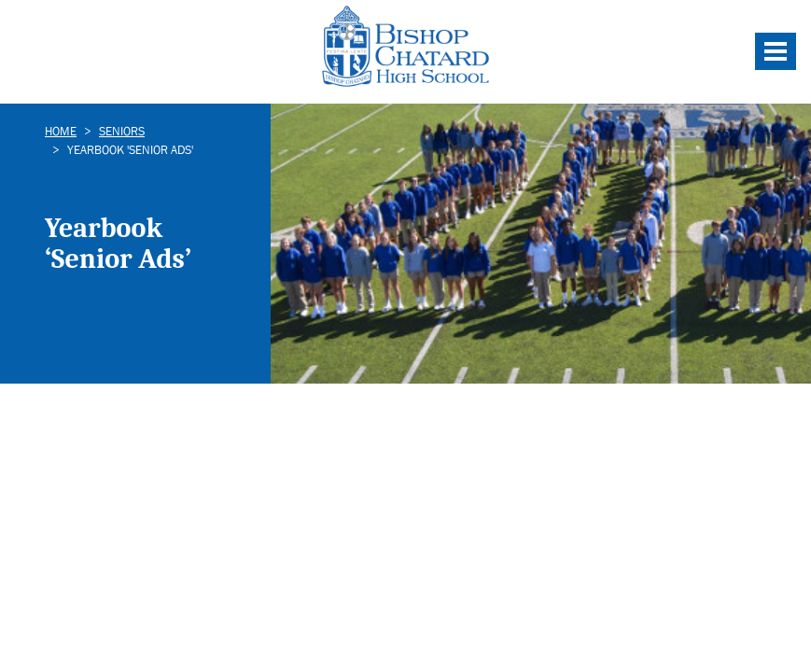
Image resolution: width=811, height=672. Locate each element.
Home (61, 131)
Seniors (122, 131)
